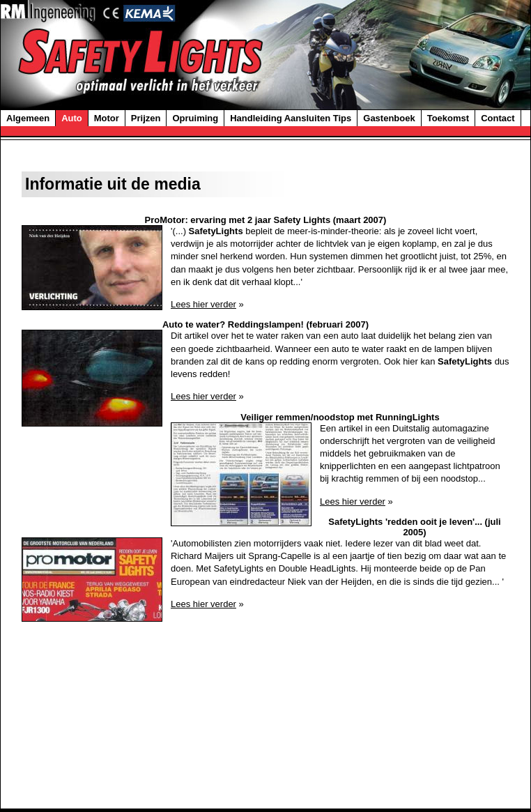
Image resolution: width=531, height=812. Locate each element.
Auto (72, 118)
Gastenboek (389, 118)
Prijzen (146, 118)
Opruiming (195, 118)
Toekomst (448, 118)
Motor (107, 118)
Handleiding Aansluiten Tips (291, 118)
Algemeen (28, 118)
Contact (498, 118)
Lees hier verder (203, 304)
